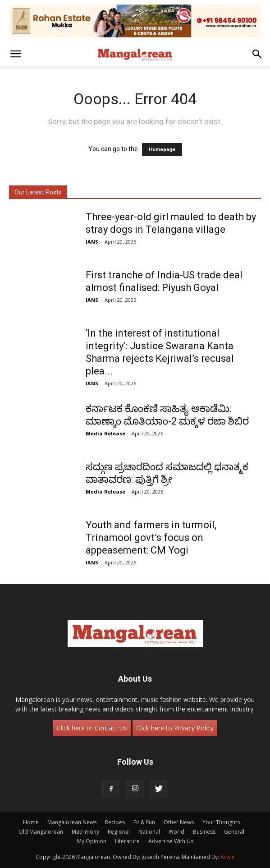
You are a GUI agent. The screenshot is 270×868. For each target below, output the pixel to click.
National (149, 832)
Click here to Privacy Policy (175, 728)
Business (204, 832)
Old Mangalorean (41, 832)
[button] (15, 54)
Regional (119, 832)
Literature (127, 841)
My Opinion (92, 841)
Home (31, 822)
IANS (92, 242)
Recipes (115, 822)
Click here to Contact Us (92, 728)
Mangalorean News (72, 822)
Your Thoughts (221, 822)
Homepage (162, 150)
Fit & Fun (144, 822)
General (234, 832)
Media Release (105, 433)
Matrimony (85, 832)
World (176, 832)
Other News (179, 822)
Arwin (228, 857)
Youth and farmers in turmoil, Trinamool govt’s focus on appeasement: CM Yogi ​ (151, 538)
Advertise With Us (171, 841)
